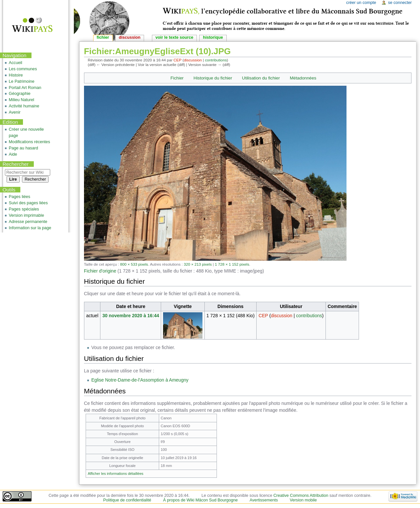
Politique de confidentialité (127, 500)
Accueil (16, 63)
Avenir (15, 112)
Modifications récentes (30, 142)
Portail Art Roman (25, 88)
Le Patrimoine (22, 81)
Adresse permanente (28, 222)
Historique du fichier (213, 78)
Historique (213, 37)
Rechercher (16, 164)
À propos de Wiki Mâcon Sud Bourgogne (200, 500)
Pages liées (20, 197)
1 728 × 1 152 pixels (232, 264)
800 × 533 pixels (134, 264)
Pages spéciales (24, 209)
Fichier (177, 78)
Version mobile (303, 500)
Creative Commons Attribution (301, 496)
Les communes (23, 69)
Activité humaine (24, 106)
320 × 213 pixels (198, 264)
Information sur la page (30, 228)
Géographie (20, 94)
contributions (216, 60)
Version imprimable (26, 215)
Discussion (130, 37)
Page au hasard (23, 148)
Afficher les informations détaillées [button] (115, 474)
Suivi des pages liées (28, 203)
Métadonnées (303, 78)
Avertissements (264, 500)
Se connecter (400, 3)
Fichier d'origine (100, 271)
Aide (13, 154)
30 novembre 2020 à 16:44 (131, 316)
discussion (193, 60)
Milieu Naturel (21, 100)
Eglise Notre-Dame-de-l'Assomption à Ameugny (140, 380)
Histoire (16, 75)
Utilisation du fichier (261, 78)
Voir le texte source (174, 37)
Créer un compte (361, 3)
